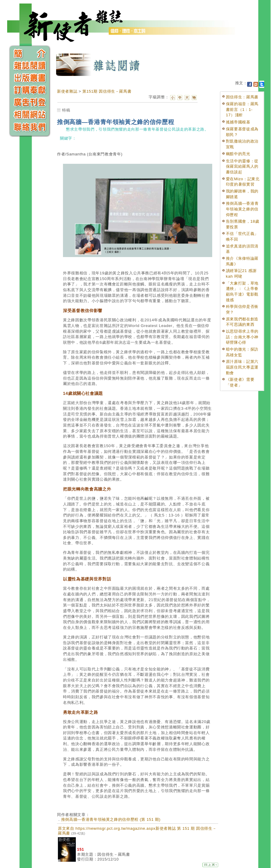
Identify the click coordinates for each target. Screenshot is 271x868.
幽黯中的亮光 (238, 154)
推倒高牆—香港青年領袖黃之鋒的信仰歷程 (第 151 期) (111, 819)
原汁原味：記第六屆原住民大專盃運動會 (242, 367)
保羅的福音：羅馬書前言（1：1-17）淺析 (242, 109)
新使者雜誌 (67, 91)
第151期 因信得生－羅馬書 (107, 91)
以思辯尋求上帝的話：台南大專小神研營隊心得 (242, 337)
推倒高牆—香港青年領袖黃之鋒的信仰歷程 (242, 209)
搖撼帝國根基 (238, 122)
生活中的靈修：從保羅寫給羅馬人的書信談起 (242, 166)
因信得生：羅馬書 (242, 97)
